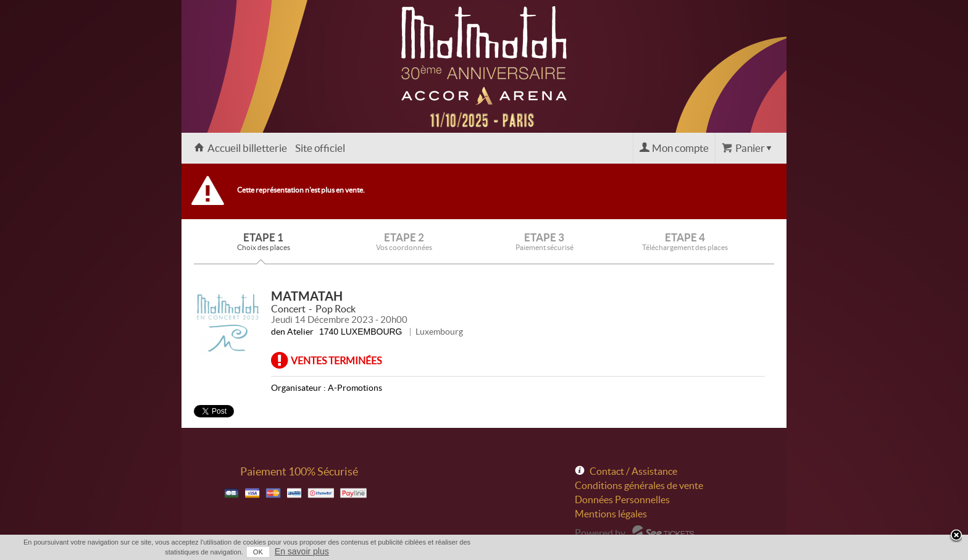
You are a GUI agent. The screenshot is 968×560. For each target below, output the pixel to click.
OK (258, 552)
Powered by (600, 533)
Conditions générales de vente (639, 485)
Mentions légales (611, 514)
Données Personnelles (622, 499)
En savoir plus (302, 551)
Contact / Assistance (633, 471)
